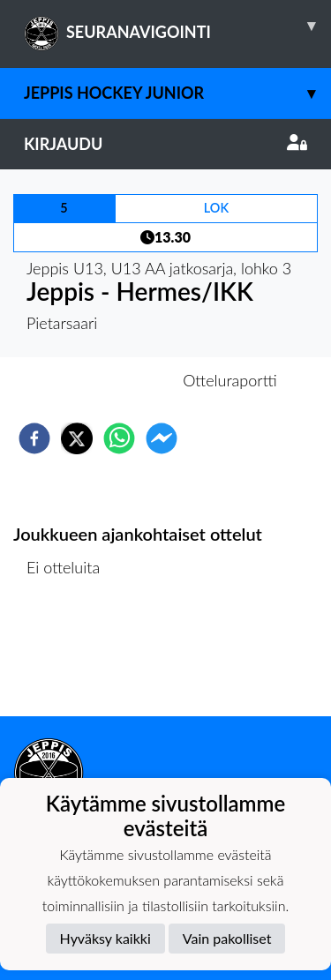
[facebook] (34, 438)
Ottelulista (70, 657)
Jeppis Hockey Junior (177, 93)
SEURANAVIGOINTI (177, 26)
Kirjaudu (165, 144)
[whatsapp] (119, 438)
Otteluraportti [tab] (230, 380)
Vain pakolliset (227, 938)
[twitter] (77, 438)
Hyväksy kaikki (105, 938)
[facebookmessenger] (162, 438)
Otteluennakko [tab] (104, 380)
